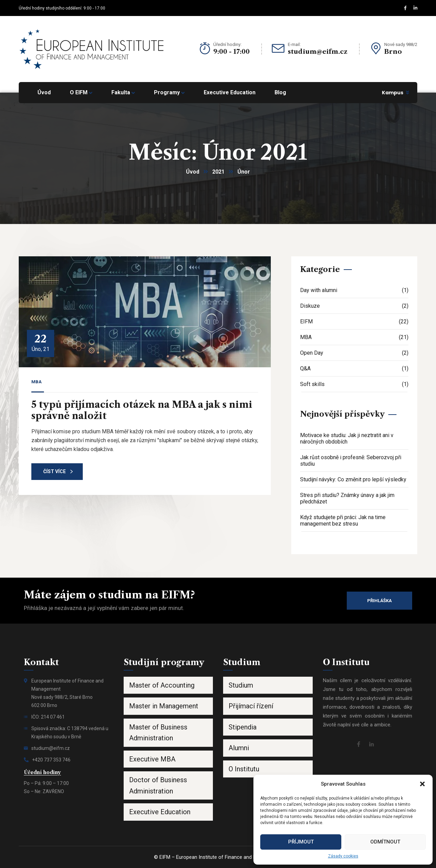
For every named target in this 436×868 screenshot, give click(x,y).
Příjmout (301, 842)
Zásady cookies (343, 856)
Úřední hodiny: (227, 44)
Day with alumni (354, 290)
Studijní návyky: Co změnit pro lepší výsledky (353, 479)
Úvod (193, 172)
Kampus (393, 93)
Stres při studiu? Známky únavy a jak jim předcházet (347, 498)
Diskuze (354, 306)
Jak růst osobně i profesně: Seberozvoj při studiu (351, 461)
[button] (422, 784)
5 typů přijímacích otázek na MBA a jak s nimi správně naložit (142, 410)
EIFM (354, 322)
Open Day (354, 353)
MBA (36, 382)
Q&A (354, 368)
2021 (218, 172)
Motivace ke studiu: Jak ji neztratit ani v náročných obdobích (347, 438)
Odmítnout (385, 842)
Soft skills (354, 384)
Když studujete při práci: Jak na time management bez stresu (343, 520)
